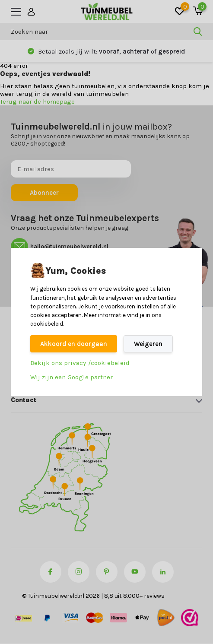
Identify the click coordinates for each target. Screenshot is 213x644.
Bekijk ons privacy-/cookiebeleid (80, 363)
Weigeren (148, 344)
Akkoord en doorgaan (74, 344)
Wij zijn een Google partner (72, 377)
